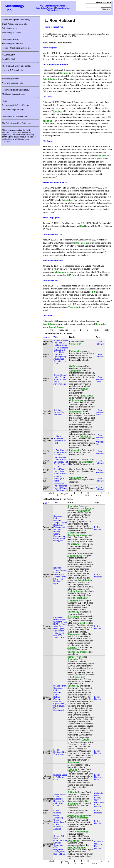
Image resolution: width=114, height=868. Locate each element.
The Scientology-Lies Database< (17, 123)
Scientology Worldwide (12, 44)
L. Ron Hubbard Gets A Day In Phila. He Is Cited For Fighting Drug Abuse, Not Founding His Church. (61, 356)
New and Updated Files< (13, 83)
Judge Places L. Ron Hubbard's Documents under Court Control (59, 800)
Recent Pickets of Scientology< (16, 90)
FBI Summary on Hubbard (55, 65)
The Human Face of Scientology (17, 66)
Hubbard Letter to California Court (60, 777)
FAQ (41, 6)
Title (56, 337)
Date (46, 337)
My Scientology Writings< (14, 109)
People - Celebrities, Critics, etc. (17, 48)
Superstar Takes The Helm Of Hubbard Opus (61, 343)
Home (47, 27)
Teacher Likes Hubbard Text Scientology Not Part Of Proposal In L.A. (61, 462)
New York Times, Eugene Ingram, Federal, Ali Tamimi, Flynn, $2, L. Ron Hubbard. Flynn (60, 576)
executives (58, 27)
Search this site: (104, 2)
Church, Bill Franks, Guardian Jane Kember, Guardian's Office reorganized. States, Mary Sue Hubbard (60, 845)
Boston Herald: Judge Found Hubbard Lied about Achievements (60, 379)
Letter (97, 779)
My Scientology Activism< (14, 94)
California (98, 793)
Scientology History (11, 39)
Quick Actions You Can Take (15, 24)
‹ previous (63, 330)
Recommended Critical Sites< (15, 105)
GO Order (47, 316)
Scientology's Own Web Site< (15, 116)
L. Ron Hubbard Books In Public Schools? (61, 452)
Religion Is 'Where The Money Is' (59, 412)
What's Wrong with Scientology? (17, 20)
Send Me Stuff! (9, 59)
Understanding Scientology (58, 9)
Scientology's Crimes (55, 6)
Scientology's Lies (45, 8)
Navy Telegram (50, 48)
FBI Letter (47, 97)
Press (98, 382)
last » (107, 330)
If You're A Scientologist (13, 70)
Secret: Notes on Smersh (55, 182)
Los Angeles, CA (100, 442)
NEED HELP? (8, 55)
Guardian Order (50, 280)
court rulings (97, 797)
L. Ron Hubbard (100, 343)
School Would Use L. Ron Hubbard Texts (60, 471)
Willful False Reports (53, 261)
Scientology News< (11, 79)
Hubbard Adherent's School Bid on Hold (60, 440)
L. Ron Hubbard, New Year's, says (60, 752)
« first (51, 330)
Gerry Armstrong (99, 801)
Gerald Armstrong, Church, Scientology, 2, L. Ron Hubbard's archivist (60, 822)
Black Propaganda (52, 218)
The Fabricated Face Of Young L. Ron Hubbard (61, 488)
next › (96, 330)
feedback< (26, 132)
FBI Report (48, 141)
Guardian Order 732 (52, 235)
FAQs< (5, 101)
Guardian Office (98, 843)
